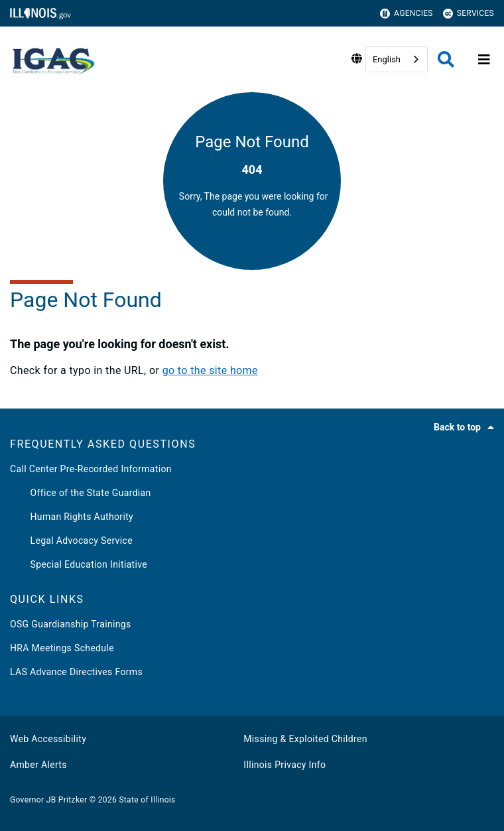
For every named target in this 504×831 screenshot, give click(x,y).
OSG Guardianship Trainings (71, 624)
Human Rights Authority (72, 517)
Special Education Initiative (79, 564)
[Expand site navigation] (484, 60)
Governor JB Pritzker (48, 800)
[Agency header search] (446, 59)
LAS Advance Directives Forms (76, 672)
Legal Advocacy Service (71, 541)
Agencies (407, 14)
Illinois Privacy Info (284, 765)
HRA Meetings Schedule (62, 648)
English (387, 59)
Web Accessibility (48, 739)
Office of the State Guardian (81, 493)
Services (469, 14)
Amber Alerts (38, 765)
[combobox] (397, 59)
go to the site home (210, 370)
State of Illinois (147, 800)
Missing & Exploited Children (305, 739)
